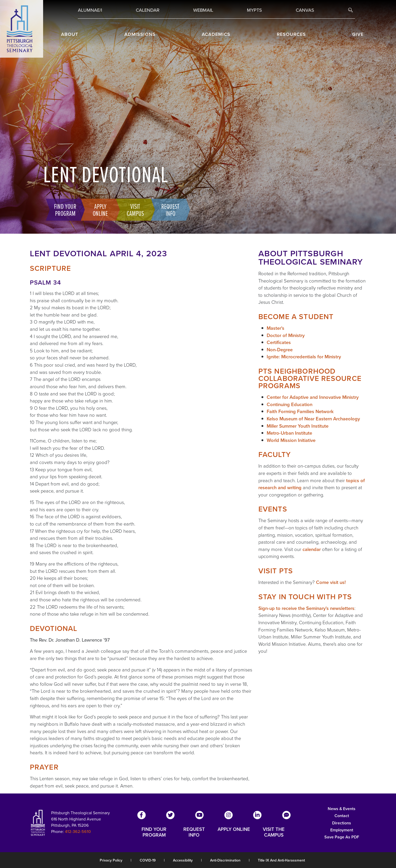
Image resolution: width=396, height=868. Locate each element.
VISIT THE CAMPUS (274, 832)
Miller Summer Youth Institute (298, 426)
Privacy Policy (111, 860)
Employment (342, 830)
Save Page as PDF (342, 837)
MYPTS (254, 10)
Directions (342, 823)
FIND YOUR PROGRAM (154, 832)
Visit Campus (133, 210)
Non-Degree (280, 350)
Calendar (148, 10)
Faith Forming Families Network (300, 411)
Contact (342, 816)
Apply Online (98, 210)
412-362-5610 (78, 832)
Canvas (305, 10)
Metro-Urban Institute (289, 433)
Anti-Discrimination (225, 860)
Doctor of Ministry (286, 335)
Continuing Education (290, 404)
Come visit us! (331, 582)
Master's (276, 328)
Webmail (203, 10)
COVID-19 (148, 860)
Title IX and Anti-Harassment (281, 860)
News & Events (342, 809)
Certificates (279, 342)
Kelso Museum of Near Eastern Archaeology (313, 419)
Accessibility (183, 860)
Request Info (168, 210)
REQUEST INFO (194, 832)
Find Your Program (63, 210)
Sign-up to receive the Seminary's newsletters (306, 608)
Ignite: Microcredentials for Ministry (304, 357)
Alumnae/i (90, 10)
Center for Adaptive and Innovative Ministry (313, 397)
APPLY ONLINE (234, 830)
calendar (312, 549)
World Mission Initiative (291, 440)
